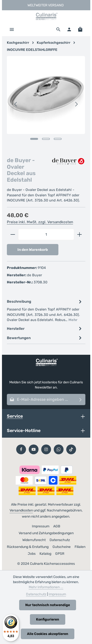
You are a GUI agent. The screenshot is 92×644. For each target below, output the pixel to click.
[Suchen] (58, 29)
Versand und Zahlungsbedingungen (46, 533)
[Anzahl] (46, 234)
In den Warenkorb (33, 250)
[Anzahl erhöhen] (80, 234)
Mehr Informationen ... (46, 587)
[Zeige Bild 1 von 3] (34, 139)
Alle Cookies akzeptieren (48, 634)
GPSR (60, 554)
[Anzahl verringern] (13, 234)
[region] (46, 104)
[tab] (45, 310)
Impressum (41, 526)
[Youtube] (34, 449)
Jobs (32, 554)
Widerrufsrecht (34, 540)
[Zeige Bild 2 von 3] (46, 139)
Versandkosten (21, 510)
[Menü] (12, 29)
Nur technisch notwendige (48, 605)
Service (15, 416)
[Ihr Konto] (69, 29)
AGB (57, 526)
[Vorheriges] (16, 104)
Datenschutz (60, 540)
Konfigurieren (48, 619)
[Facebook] (21, 449)
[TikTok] (71, 449)
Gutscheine (62, 547)
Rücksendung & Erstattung (28, 547)
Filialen (80, 547)
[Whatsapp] (59, 449)
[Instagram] (46, 449)
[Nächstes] (76, 104)
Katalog (45, 554)
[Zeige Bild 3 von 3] (58, 139)
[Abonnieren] (81, 400)
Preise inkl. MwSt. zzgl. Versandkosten (40, 222)
